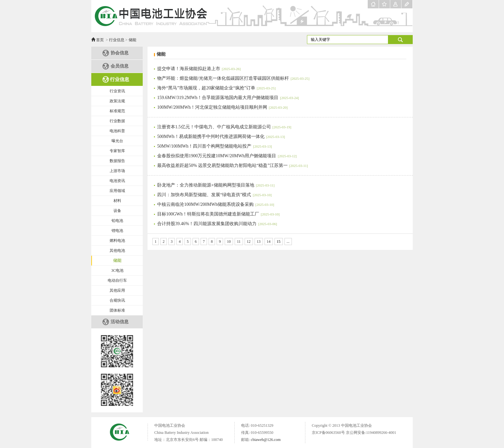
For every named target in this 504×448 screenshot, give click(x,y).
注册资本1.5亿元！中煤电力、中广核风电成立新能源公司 (224, 127)
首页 (100, 40)
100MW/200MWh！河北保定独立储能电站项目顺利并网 (222, 107)
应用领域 (117, 191)
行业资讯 (117, 91)
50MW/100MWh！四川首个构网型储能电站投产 (215, 146)
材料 (117, 201)
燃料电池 (117, 241)
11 (239, 242)
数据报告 (117, 161)
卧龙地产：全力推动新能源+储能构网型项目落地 (216, 185)
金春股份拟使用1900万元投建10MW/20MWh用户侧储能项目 (227, 156)
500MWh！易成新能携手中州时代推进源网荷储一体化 (221, 137)
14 (269, 242)
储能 (132, 40)
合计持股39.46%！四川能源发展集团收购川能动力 (217, 224)
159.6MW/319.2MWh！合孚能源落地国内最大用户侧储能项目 (228, 98)
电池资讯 (117, 181)
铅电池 (117, 221)
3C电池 (117, 270)
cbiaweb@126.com (266, 440)
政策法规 (117, 101)
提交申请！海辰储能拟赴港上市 (199, 69)
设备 (117, 211)
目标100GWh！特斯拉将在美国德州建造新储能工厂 (218, 214)
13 (259, 242)
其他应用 (117, 290)
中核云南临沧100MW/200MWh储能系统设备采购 (216, 204)
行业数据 (117, 121)
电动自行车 (117, 280)
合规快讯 (117, 300)
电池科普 (117, 131)
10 (229, 242)
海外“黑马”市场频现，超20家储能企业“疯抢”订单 (216, 88)
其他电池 (117, 251)
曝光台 (117, 141)
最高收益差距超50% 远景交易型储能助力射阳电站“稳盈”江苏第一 (233, 165)
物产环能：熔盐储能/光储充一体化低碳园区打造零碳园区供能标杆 (233, 78)
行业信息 (117, 40)
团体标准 (117, 310)
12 (249, 242)
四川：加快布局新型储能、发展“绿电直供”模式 (214, 195)
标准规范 (117, 111)
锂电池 (117, 231)
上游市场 (117, 171)
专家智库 (117, 151)
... (288, 242)
